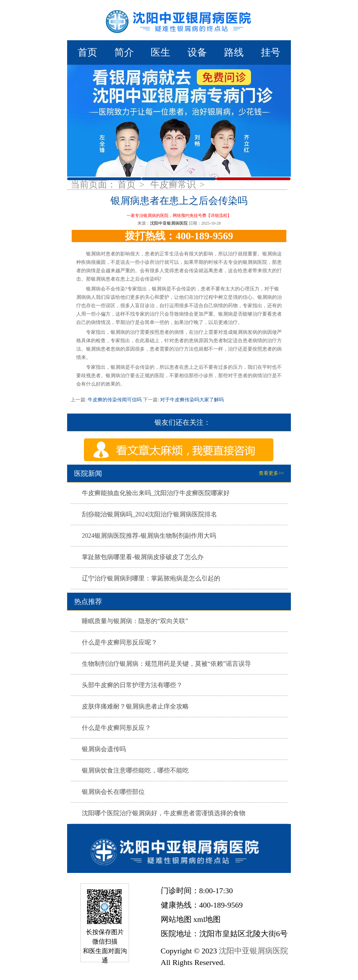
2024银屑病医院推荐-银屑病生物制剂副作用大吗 (149, 536)
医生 (160, 52)
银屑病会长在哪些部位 (113, 792)
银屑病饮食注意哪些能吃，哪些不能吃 (135, 770)
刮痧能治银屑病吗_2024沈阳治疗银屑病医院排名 (149, 514)
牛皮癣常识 (174, 185)
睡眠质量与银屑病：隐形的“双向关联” (135, 621)
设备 (197, 52)
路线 (234, 52)
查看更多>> (271, 473)
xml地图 (207, 919)
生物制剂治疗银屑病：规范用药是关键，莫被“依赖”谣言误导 (166, 664)
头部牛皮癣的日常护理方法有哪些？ (132, 685)
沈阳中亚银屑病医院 (169, 223)
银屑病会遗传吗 (104, 749)
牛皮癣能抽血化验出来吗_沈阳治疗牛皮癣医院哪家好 (156, 493)
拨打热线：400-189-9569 (179, 236)
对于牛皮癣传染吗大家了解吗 (192, 400)
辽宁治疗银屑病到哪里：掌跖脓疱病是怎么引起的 (151, 578)
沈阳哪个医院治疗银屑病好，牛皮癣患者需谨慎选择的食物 (164, 813)
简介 (124, 52)
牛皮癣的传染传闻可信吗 (115, 400)
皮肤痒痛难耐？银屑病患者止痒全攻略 (135, 706)
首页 (87, 52)
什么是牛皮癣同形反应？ (116, 728)
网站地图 (176, 919)
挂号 (271, 52)
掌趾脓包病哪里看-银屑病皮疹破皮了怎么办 (143, 557)
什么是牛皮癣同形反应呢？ (120, 642)
